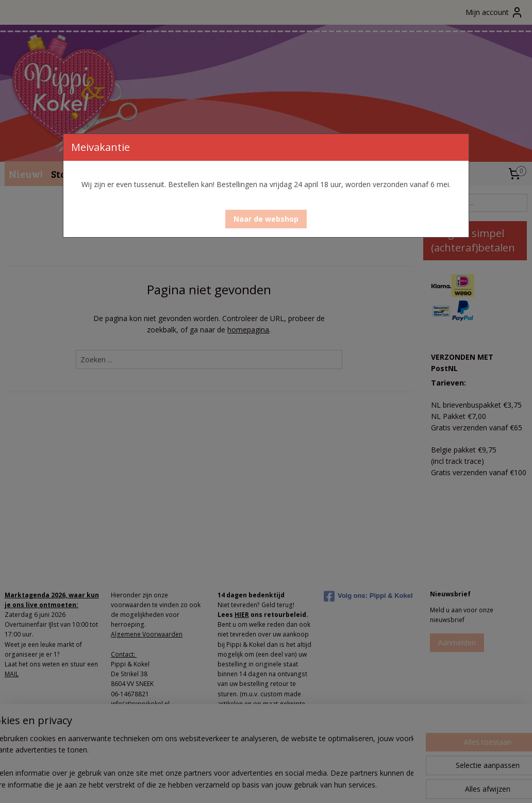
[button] (266, 219)
